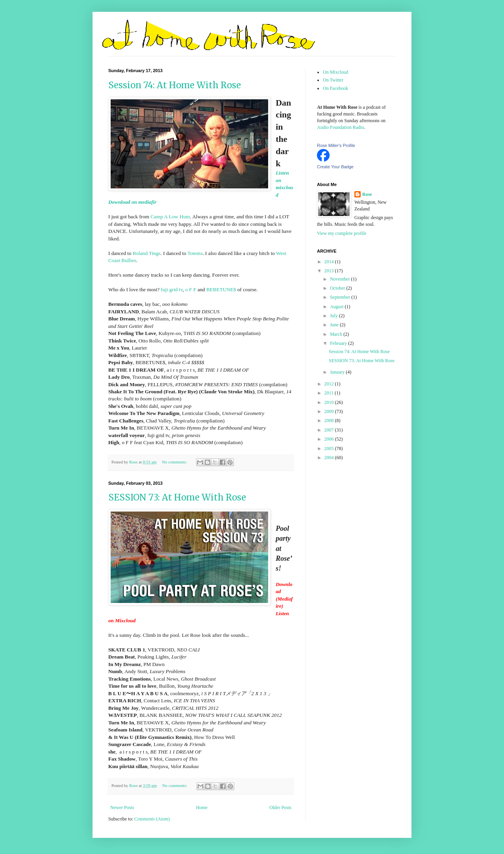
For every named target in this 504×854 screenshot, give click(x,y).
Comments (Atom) (152, 819)
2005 (330, 448)
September (341, 297)
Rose (367, 194)
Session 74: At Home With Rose (175, 85)
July (334, 316)
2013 (330, 271)
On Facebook (335, 88)
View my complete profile (342, 233)
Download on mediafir (132, 202)
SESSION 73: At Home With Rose (177, 497)
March (337, 334)
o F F (191, 289)
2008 (330, 420)
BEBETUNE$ (221, 289)
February (339, 343)
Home (202, 807)
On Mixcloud (335, 72)
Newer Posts (122, 807)
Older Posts (280, 807)
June (335, 325)
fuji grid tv (172, 289)
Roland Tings (147, 253)
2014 (330, 262)
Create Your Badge (335, 167)
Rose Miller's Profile (336, 145)
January (338, 372)
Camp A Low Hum (170, 217)
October (338, 288)
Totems (195, 253)
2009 (330, 411)
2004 (330, 458)
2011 (330, 393)
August (337, 307)
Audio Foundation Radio (340, 127)
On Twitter (333, 80)
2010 (330, 402)
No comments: (175, 462)
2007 (330, 430)
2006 (330, 439)
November (341, 279)
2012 (330, 384)
